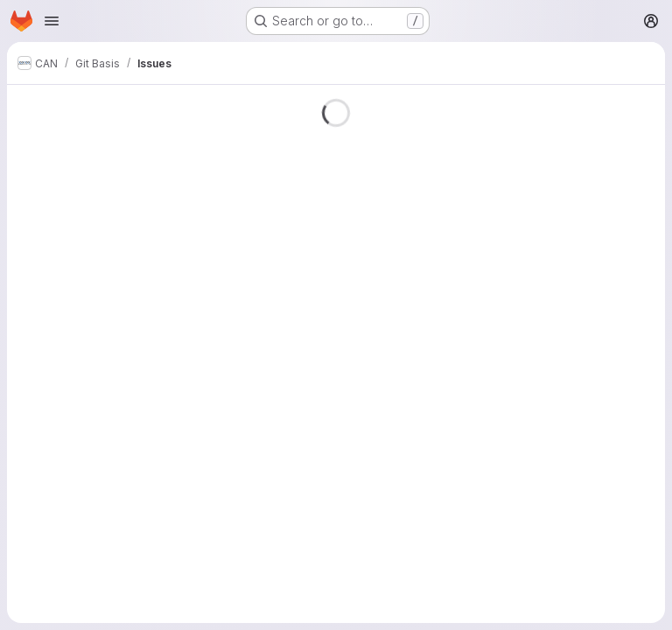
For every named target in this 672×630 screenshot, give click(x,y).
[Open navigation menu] (52, 21)
